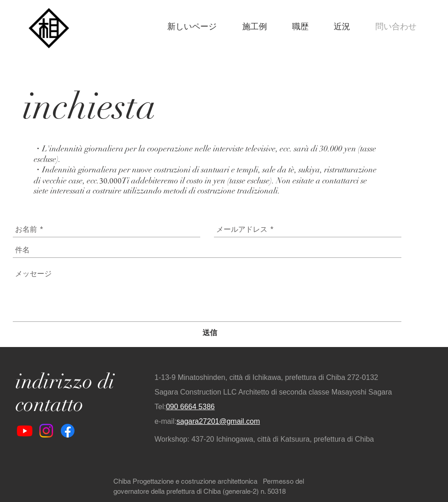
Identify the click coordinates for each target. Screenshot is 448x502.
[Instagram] (46, 431)
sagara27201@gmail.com (218, 421)
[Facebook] (68, 431)
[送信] (210, 333)
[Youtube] (25, 431)
